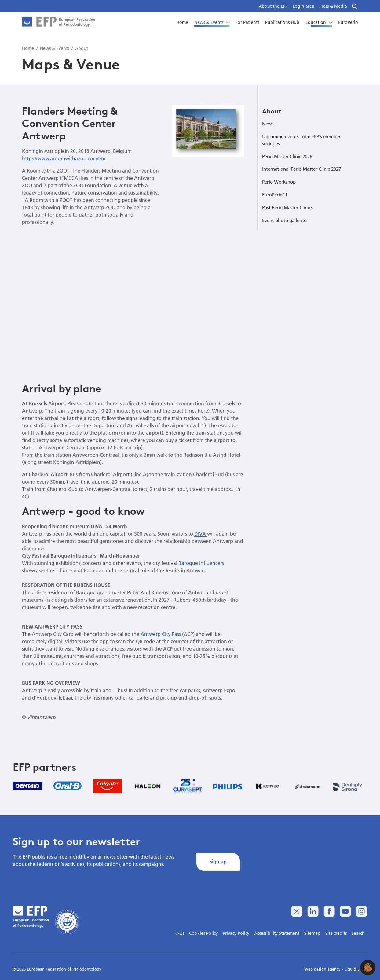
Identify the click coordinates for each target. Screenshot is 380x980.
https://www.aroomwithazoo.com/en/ (64, 158)
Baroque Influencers (201, 563)
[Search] (355, 6)
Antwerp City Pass (161, 634)
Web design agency (323, 969)
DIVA (201, 534)
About (272, 111)
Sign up (218, 861)
